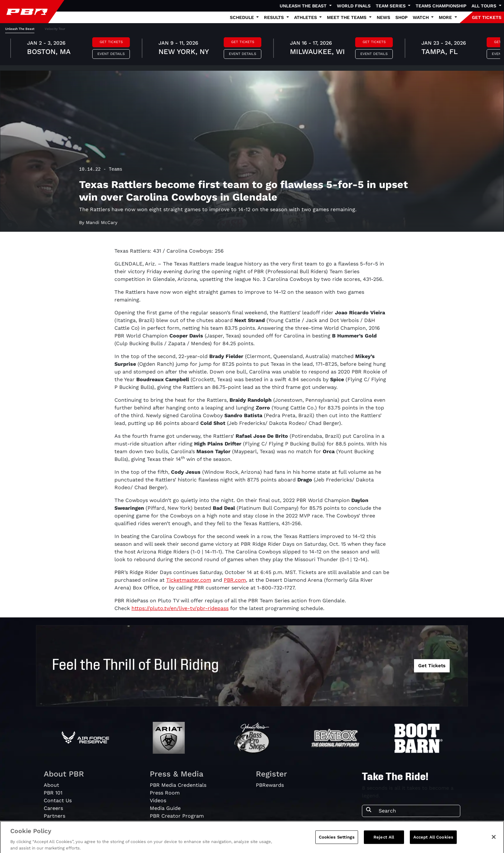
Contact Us (58, 800)
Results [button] (274, 17)
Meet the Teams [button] (347, 17)
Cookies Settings (337, 841)
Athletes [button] (306, 17)
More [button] (446, 17)
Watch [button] (421, 17)
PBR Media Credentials (178, 785)
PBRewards (270, 785)
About (51, 785)
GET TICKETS (487, 17)
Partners (54, 816)
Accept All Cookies (433, 841)
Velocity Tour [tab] (55, 29)
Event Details (111, 54)
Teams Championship (441, 6)
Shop (401, 17)
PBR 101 (53, 793)
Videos (158, 800)
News (383, 17)
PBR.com (235, 580)
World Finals (354, 6)
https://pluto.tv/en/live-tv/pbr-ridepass (180, 608)
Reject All (384, 841)
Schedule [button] (243, 17)
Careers (53, 808)
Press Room (165, 793)
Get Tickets (111, 42)
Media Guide (165, 808)
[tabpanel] (252, 49)
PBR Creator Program (177, 816)
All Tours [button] (485, 6)
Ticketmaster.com (189, 580)
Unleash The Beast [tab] (20, 29)
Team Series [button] (391, 6)
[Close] (494, 840)
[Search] (417, 811)
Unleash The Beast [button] (304, 6)
